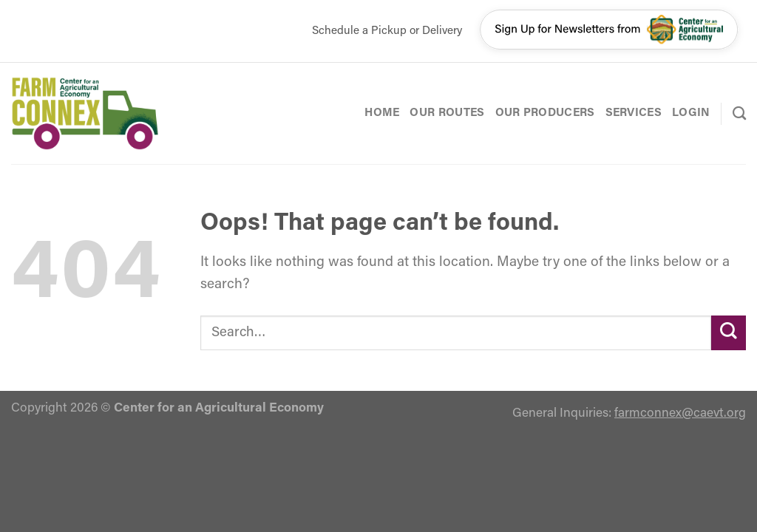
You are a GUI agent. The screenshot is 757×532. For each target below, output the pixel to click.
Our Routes (447, 113)
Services (634, 113)
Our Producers (545, 113)
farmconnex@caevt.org (680, 413)
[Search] (739, 113)
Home (382, 113)
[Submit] (729, 333)
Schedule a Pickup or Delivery (387, 31)
